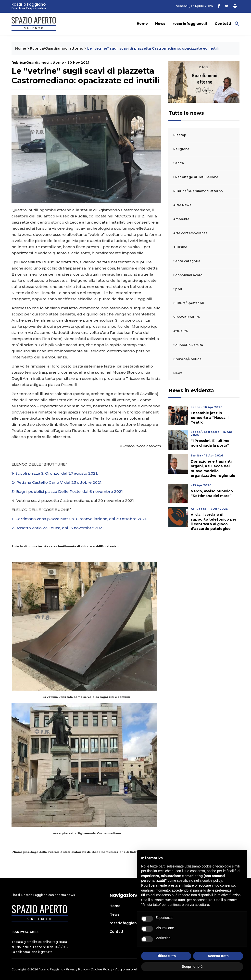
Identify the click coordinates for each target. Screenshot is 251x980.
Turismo (180, 247)
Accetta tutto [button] (218, 956)
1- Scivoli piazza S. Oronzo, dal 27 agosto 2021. (55, 473)
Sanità (179, 163)
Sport (178, 289)
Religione (181, 149)
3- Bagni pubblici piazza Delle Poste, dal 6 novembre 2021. (68, 491)
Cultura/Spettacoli (189, 303)
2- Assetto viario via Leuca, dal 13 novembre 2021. (58, 528)
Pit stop (180, 135)
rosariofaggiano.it (190, 24)
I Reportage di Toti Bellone (196, 177)
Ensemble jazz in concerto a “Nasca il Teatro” (210, 418)
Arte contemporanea (190, 233)
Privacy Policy (77, 969)
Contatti (223, 24)
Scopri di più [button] (192, 966)
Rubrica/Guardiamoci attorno (57, 48)
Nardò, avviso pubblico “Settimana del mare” (212, 493)
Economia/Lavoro (188, 275)
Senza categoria (187, 261)
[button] (237, 23)
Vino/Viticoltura (187, 317)
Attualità (181, 331)
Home (142, 24)
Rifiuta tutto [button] (166, 956)
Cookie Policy (101, 969)
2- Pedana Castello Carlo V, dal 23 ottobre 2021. (57, 482)
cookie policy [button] (212, 881)
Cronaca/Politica (187, 359)
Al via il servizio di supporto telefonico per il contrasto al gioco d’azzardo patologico (213, 522)
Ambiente (181, 219)
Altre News (182, 205)
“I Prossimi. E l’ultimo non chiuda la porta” (210, 443)
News (160, 24)
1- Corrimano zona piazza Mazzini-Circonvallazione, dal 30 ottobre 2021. (79, 519)
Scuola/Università (188, 345)
